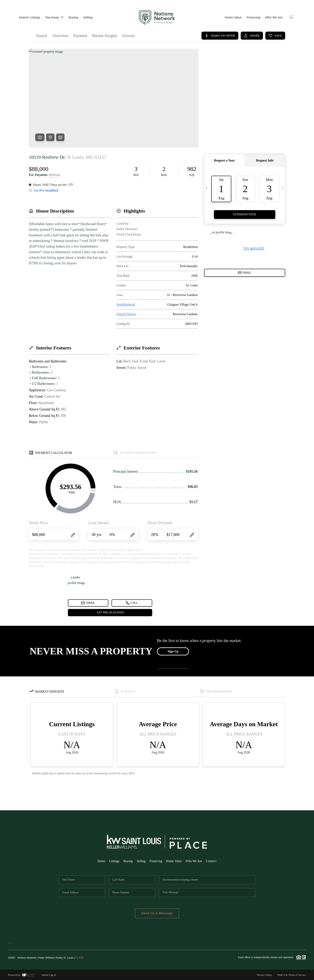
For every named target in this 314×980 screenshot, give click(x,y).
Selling (88, 17)
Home (101, 861)
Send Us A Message (157, 913)
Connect (212, 861)
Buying (73, 17)
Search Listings (30, 17)
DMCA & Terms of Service (292, 975)
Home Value (233, 17)
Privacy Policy (265, 975)
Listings (114, 861)
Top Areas (54, 17)
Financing (254, 17)
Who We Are (274, 17)
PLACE (79, 958)
